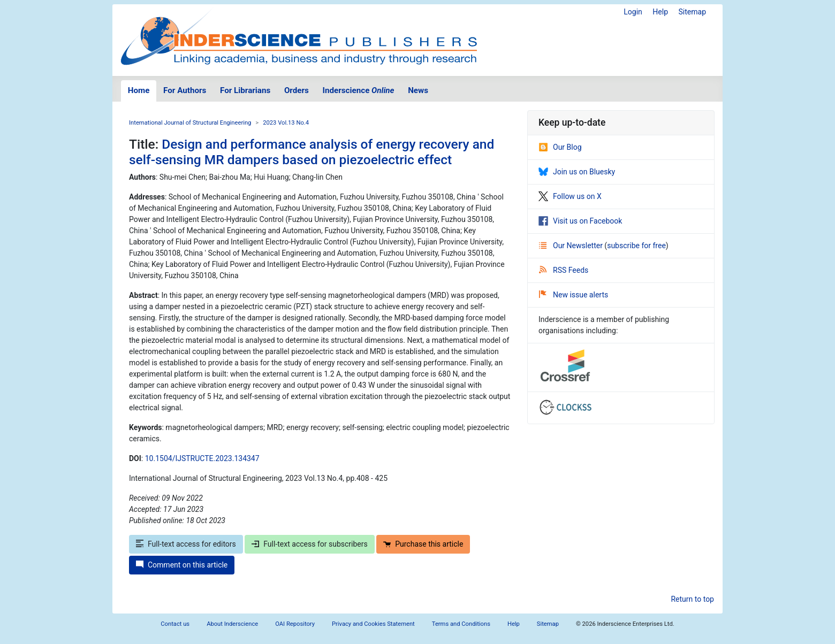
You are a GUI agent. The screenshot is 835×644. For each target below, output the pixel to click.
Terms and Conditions (461, 624)
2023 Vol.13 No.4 (286, 123)
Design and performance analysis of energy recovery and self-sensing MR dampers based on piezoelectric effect (312, 152)
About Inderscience (232, 624)
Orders (297, 90)
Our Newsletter (572, 246)
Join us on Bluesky (577, 172)
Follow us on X (570, 196)
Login (633, 12)
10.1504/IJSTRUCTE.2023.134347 (202, 458)
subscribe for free (636, 246)
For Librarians (245, 90)
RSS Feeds (564, 270)
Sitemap (692, 12)
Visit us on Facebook (580, 221)
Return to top (692, 599)
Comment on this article (182, 565)
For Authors (185, 90)
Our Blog (560, 147)
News (418, 90)
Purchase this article (423, 544)
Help (660, 12)
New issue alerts (574, 295)
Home (139, 90)
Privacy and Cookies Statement (373, 624)
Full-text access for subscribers (309, 544)
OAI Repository (295, 624)
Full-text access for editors (186, 544)
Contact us (175, 624)
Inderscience (359, 90)
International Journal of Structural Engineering (190, 123)
